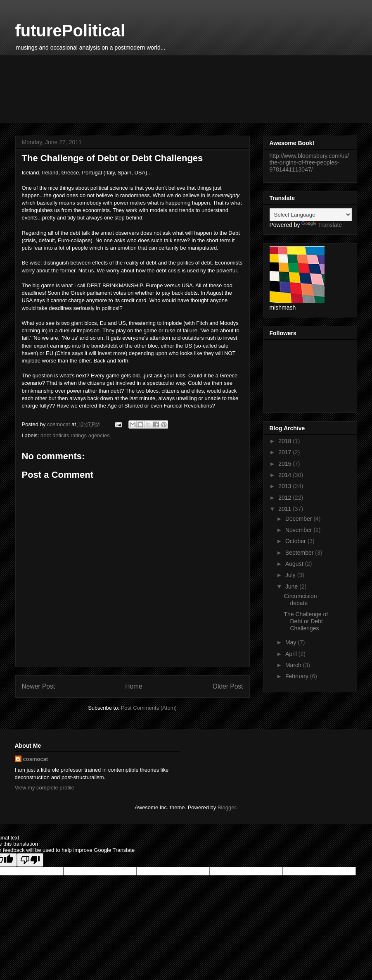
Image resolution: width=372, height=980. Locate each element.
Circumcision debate (300, 600)
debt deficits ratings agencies (75, 435)
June (292, 587)
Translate (322, 225)
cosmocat (36, 759)
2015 (286, 464)
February (298, 676)
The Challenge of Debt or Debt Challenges (306, 621)
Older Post (228, 686)
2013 (286, 486)
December (299, 519)
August (295, 564)
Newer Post (39, 686)
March (294, 665)
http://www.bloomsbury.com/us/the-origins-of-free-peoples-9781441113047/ (309, 163)
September (300, 553)
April (292, 654)
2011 (286, 509)
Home (134, 686)
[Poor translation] (30, 860)
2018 (286, 441)
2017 (286, 452)
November (299, 530)
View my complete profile (45, 788)
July (291, 575)
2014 (286, 475)
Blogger (227, 807)
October (296, 541)
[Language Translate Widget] (311, 215)
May (291, 642)
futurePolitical (70, 31)
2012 (286, 498)
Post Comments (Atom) (149, 708)
